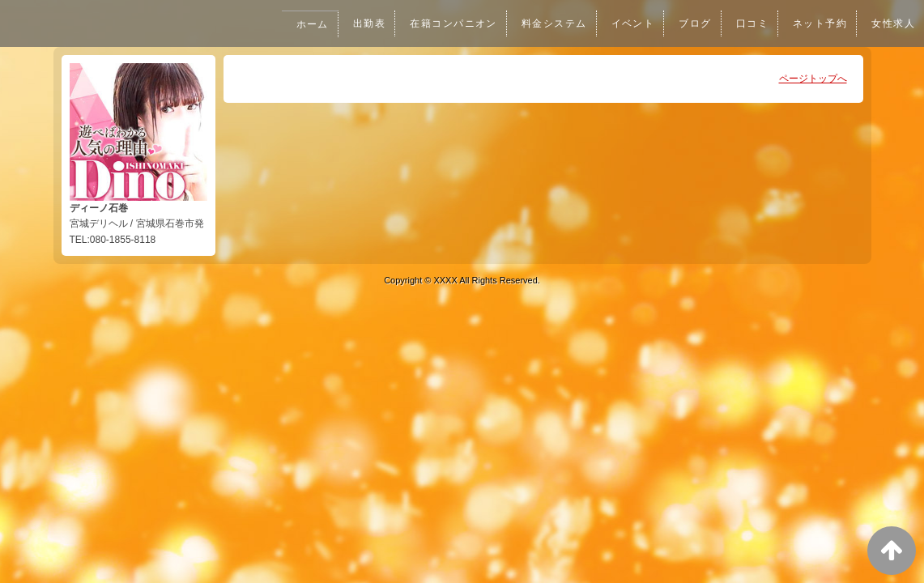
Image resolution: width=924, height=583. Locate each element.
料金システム (543, 23)
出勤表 (352, 23)
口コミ (747, 23)
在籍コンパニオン (439, 23)
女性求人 (892, 23)
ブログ (688, 23)
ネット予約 (817, 23)
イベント (624, 23)
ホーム (294, 24)
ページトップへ (813, 79)
